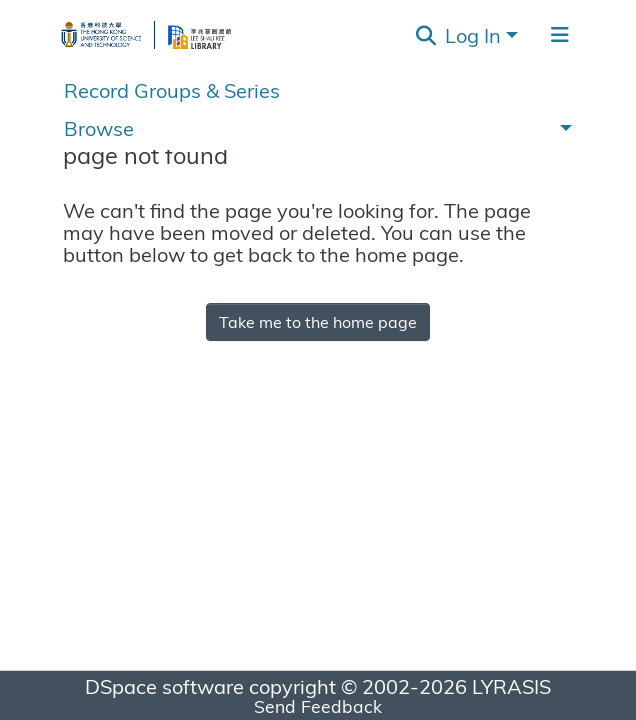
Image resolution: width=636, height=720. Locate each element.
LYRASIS (511, 685)
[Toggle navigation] (560, 35)
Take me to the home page (318, 321)
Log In (473, 34)
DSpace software (164, 685)
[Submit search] (426, 35)
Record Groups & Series (172, 89)
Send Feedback (318, 706)
